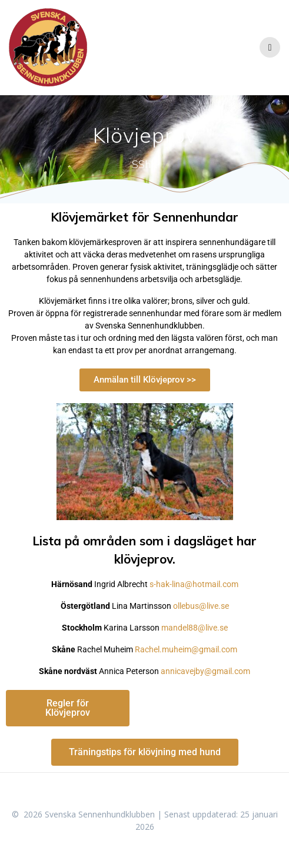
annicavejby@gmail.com (205, 671)
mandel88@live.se (195, 628)
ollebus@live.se (201, 606)
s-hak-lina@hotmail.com (194, 584)
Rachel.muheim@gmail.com (186, 649)
